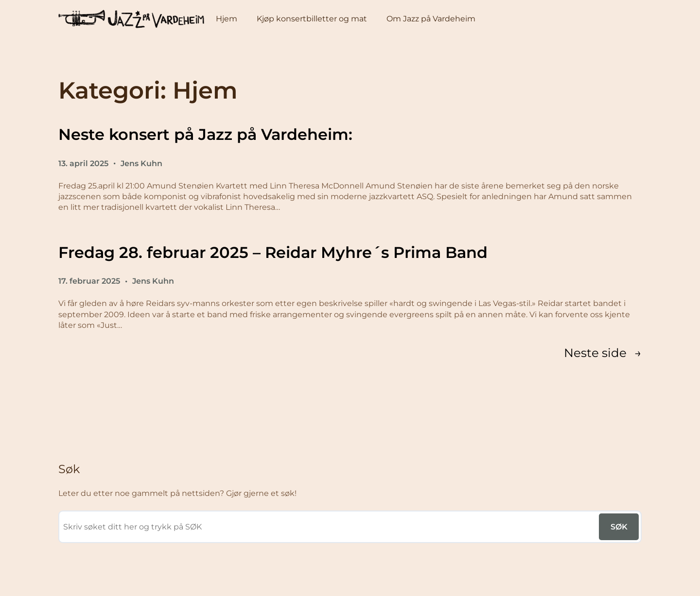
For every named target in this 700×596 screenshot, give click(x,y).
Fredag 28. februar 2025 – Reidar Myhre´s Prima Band (273, 252)
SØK (619, 527)
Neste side (603, 353)
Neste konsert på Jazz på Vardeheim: (205, 134)
